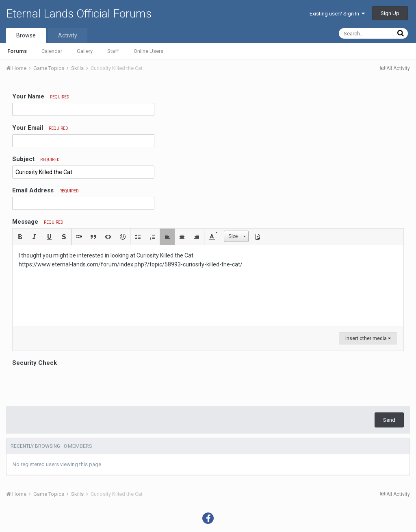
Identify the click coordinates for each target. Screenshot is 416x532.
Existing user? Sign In (337, 14)
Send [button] (389, 420)
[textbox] (208, 286)
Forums (17, 51)
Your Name (41, 96)
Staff (113, 51)
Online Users (148, 51)
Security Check (35, 363)
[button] (20, 237)
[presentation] (74, 384)
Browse (26, 35)
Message (38, 222)
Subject (36, 159)
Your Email (40, 128)
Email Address (45, 190)
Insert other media (368, 338)
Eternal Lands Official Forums (79, 14)
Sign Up (390, 13)
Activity (68, 35)
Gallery (85, 51)
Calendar (52, 51)
